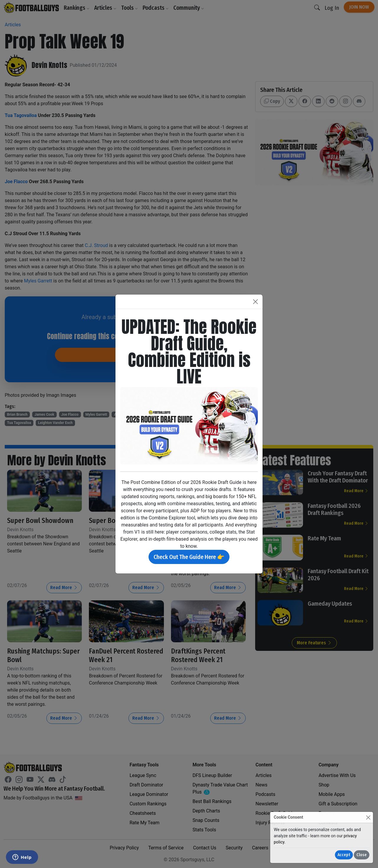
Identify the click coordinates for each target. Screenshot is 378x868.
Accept (344, 855)
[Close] (368, 817)
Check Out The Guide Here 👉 (189, 557)
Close (362, 855)
